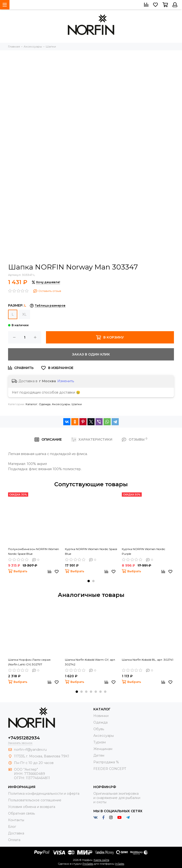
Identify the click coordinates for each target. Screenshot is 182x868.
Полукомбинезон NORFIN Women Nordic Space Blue (34, 551)
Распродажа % (106, 762)
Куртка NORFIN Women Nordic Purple (143, 551)
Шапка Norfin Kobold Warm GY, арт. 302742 (90, 662)
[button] (89, 581)
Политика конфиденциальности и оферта (44, 794)
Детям (99, 755)
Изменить (66, 381)
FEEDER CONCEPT (110, 769)
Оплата (14, 840)
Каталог (32, 404)
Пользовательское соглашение (35, 800)
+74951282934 (24, 738)
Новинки (101, 716)
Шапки (77, 404)
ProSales (88, 864)
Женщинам (103, 749)
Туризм (100, 742)
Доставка (16, 833)
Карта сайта (101, 860)
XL (24, 314)
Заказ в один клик (91, 354)
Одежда (45, 404)
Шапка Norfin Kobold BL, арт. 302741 (148, 660)
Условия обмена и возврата (32, 807)
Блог (12, 827)
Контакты (16, 820)
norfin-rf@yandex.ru (30, 750)
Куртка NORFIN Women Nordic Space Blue (91, 551)
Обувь (99, 729)
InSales (120, 864)
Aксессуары (61, 404)
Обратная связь (21, 813)
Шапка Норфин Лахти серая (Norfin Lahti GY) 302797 (29, 662)
